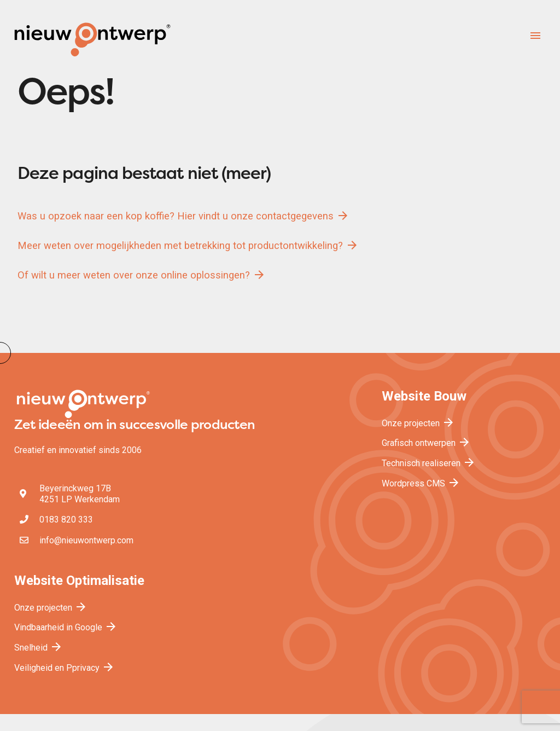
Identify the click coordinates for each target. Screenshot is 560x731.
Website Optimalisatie (79, 581)
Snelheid (39, 648)
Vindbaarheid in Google (66, 627)
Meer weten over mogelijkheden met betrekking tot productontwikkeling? (188, 245)
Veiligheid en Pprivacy (65, 668)
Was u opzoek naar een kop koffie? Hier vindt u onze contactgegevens (183, 216)
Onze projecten (418, 423)
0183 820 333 (66, 520)
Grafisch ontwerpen (426, 443)
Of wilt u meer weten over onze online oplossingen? (142, 275)
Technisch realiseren (429, 463)
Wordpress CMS (421, 483)
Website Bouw (424, 396)
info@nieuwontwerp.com (86, 540)
